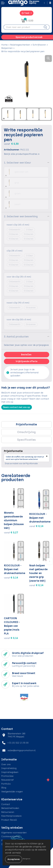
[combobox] (22, 27)
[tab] (26, 425)
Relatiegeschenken (20, 45)
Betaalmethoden (10, 808)
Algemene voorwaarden (14, 833)
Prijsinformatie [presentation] (26, 424)
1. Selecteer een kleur (17, 163)
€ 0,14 (36, 526)
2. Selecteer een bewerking (21, 216)
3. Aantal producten (16, 337)
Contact (6, 804)
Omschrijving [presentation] (26, 432)
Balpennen (7, 48)
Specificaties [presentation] (26, 440)
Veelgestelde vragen (12, 792)
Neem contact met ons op (17, 407)
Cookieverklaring (10, 836)
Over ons (6, 764)
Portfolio (6, 784)
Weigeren (26, 859)
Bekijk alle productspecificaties (22, 154)
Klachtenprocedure (11, 816)
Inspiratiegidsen (10, 772)
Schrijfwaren (39, 45)
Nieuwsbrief (7, 780)
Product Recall (9, 820)
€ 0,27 (11, 532)
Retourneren (8, 812)
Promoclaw (7, 776)
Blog (4, 788)
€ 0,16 (11, 638)
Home (4, 45)
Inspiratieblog (9, 768)
